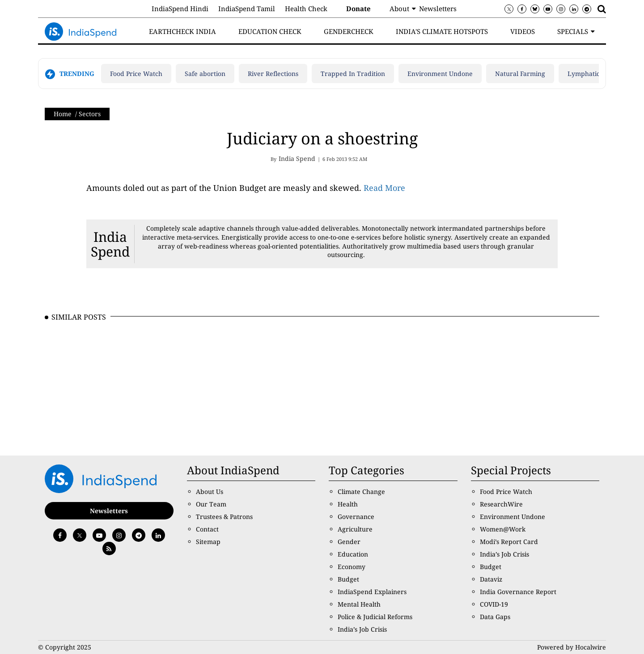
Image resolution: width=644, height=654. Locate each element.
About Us (210, 492)
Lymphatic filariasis (597, 74)
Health (348, 504)
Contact (207, 529)
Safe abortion (205, 74)
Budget (348, 579)
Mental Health (359, 604)
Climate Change (361, 492)
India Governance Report (518, 592)
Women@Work (503, 529)
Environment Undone (440, 74)
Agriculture (355, 529)
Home (63, 114)
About (399, 8)
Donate (358, 8)
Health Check (306, 8)
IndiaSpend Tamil (247, 8)
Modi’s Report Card (509, 542)
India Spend (110, 244)
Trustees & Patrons (224, 517)
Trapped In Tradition (353, 74)
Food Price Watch (136, 74)
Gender (349, 542)
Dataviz (491, 579)
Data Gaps (495, 617)
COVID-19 (494, 604)
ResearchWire (501, 504)
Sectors (90, 114)
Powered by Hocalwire (572, 647)
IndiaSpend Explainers (372, 592)
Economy (352, 567)
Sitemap (208, 542)
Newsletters (438, 8)
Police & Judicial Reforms (375, 617)
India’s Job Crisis (362, 629)
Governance (356, 517)
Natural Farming (520, 74)
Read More (384, 188)
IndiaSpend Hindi (180, 8)
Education (353, 554)
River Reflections (273, 74)
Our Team (211, 504)
